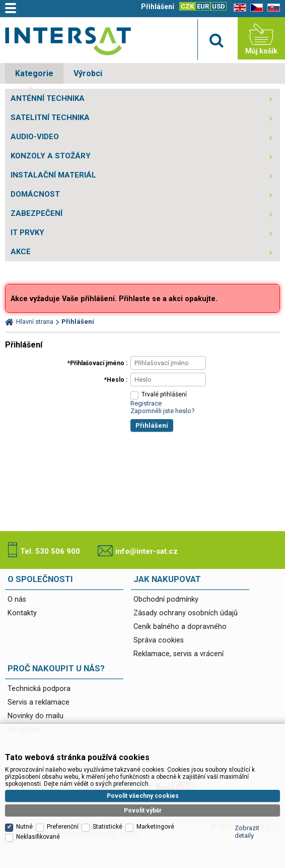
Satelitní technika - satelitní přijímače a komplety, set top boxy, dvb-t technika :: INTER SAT (68, 41)
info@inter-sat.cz (147, 551)
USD (219, 6)
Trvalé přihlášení (164, 394)
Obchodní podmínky (166, 599)
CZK (187, 6)
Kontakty (22, 613)
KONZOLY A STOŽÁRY (51, 156)
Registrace (146, 403)
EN (238, 8)
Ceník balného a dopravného (180, 627)
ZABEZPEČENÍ (37, 213)
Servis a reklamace (39, 702)
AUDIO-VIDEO (35, 137)
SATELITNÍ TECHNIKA (50, 118)
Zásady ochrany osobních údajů (186, 613)
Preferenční (63, 827)
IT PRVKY (27, 233)
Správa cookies (159, 640)
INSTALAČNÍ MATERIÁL (53, 175)
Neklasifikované (38, 837)
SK (272, 8)
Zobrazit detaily (247, 832)
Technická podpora (39, 689)
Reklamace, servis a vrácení (179, 654)
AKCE (21, 252)
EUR (203, 6)
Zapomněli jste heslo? (163, 411)
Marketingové (155, 827)
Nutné (24, 827)
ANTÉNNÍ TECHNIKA (48, 98)
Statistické (108, 827)
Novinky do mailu (35, 716)
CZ (255, 8)
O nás (17, 599)
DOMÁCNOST (35, 194)
